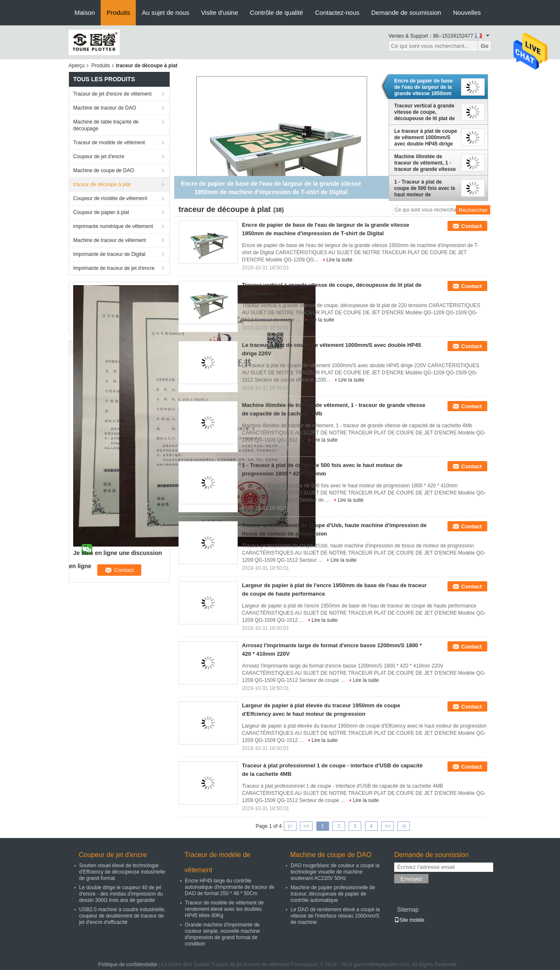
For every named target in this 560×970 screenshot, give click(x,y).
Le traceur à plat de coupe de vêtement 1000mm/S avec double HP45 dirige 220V (426, 137)
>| (404, 826)
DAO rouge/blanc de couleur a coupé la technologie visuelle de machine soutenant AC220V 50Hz (335, 872)
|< (290, 826)
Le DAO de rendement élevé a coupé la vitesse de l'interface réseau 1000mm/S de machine (335, 916)
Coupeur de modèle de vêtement (110, 198)
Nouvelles (467, 12)
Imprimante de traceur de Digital (109, 254)
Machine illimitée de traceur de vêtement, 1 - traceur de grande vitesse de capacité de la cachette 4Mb (425, 163)
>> (387, 826)
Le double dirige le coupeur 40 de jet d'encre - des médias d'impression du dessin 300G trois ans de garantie (121, 894)
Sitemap (408, 910)
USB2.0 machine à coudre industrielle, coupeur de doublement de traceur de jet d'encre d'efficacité (122, 916)
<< (306, 826)
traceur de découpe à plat (102, 184)
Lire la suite (339, 260)
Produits (118, 12)
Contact (472, 226)
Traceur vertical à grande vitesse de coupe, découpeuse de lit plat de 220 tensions (424, 112)
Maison (85, 12)
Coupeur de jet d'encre (99, 157)
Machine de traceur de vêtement (110, 240)
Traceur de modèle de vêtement (109, 143)
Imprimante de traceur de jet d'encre (114, 268)
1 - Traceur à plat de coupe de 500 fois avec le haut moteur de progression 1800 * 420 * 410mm (425, 188)
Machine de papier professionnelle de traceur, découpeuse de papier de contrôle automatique (333, 894)
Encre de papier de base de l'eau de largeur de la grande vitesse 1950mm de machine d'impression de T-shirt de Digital (425, 87)
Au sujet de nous (165, 12)
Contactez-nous (337, 12)
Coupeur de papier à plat (101, 212)
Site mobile (409, 920)
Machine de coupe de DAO (104, 170)
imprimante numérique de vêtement (113, 226)
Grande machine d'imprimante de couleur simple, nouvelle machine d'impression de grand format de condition (222, 934)
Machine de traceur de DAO (105, 108)
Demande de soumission (406, 12)
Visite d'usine (220, 12)
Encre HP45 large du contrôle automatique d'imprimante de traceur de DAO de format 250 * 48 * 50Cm (230, 887)
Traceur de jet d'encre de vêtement (112, 94)
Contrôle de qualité (277, 12)
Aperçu (77, 66)
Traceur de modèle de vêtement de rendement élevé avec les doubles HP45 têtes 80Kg (224, 909)
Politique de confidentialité (128, 965)
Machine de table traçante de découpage (106, 125)
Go (485, 46)
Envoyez (411, 879)
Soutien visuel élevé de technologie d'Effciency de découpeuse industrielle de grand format (122, 872)
